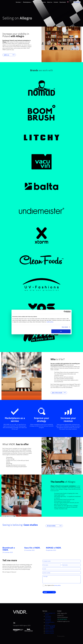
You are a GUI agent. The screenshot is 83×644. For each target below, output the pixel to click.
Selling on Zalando (50, 633)
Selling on (50, 627)
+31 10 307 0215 (62, 619)
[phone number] (62, 573)
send (45, 592)
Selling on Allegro (49, 628)
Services (18, 2)
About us (50, 2)
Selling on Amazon (50, 630)
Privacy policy (61, 636)
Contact (56, 2)
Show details (65, 327)
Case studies (37, 2)
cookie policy (50, 322)
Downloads (63, 2)
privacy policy (57, 585)
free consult (77, 2)
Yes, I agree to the (53, 585)
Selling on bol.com (50, 632)
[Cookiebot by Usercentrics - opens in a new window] (65, 312)
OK (61, 331)
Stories (44, 2)
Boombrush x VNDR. (9, 549)
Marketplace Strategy (50, 625)
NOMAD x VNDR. (54, 548)
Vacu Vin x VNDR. (32, 548)
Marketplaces (27, 2)
